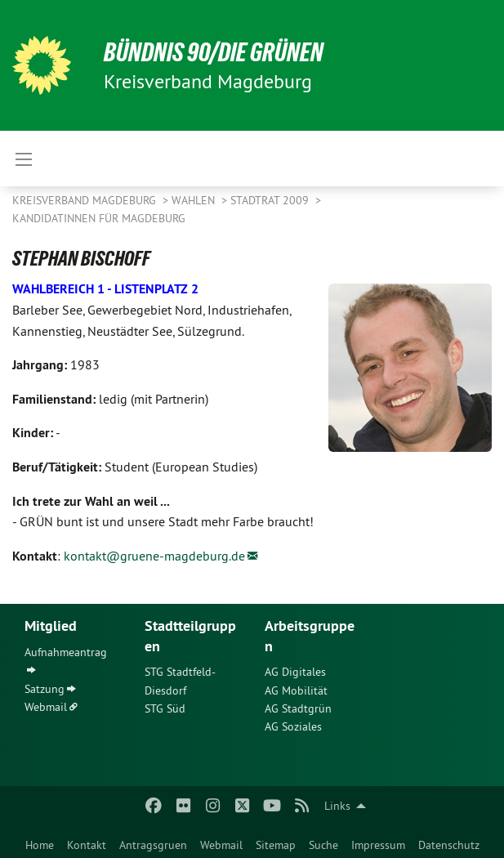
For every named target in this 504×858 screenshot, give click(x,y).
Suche (323, 845)
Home (40, 845)
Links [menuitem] (337, 806)
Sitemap (276, 845)
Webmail (221, 845)
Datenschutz (449, 845)
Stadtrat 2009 (271, 200)
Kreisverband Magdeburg (86, 200)
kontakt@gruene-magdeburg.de (154, 556)
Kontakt (87, 845)
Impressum (378, 845)
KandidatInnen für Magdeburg (99, 218)
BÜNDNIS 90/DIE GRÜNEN (214, 52)
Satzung (45, 689)
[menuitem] (40, 842)
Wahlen (195, 200)
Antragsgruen (153, 845)
